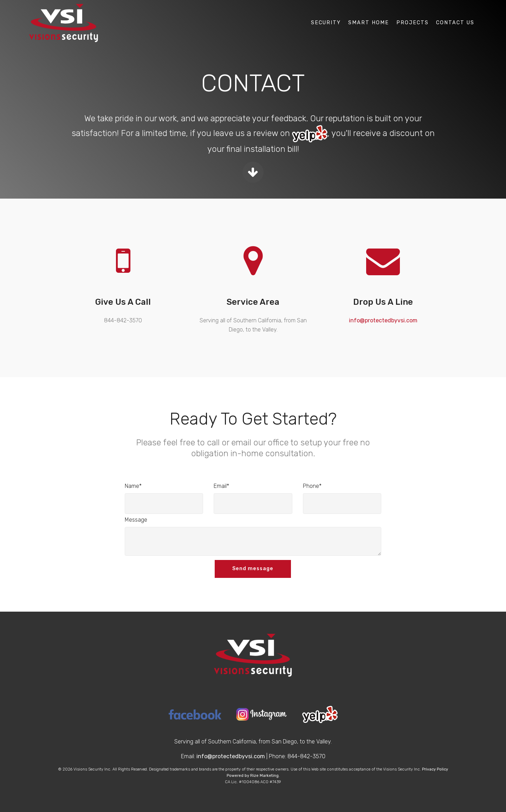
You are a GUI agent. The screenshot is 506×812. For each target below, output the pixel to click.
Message (136, 520)
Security (326, 23)
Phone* (312, 486)
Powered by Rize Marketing (253, 776)
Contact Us (455, 23)
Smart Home (369, 23)
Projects (413, 23)
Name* (133, 486)
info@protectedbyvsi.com (383, 320)
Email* (221, 486)
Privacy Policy (435, 769)
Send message (253, 569)
